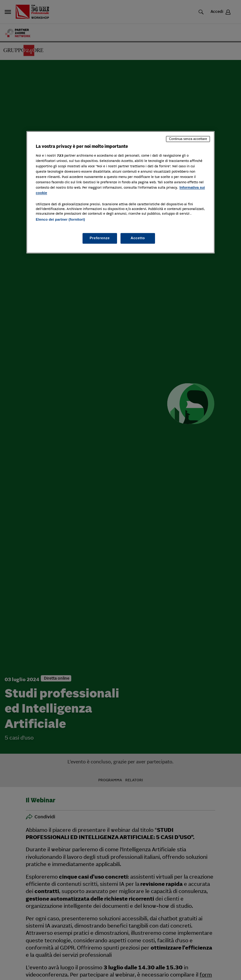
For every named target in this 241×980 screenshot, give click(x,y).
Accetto (138, 238)
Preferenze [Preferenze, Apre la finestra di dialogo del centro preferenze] (100, 238)
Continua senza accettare (188, 139)
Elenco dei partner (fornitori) (60, 220)
